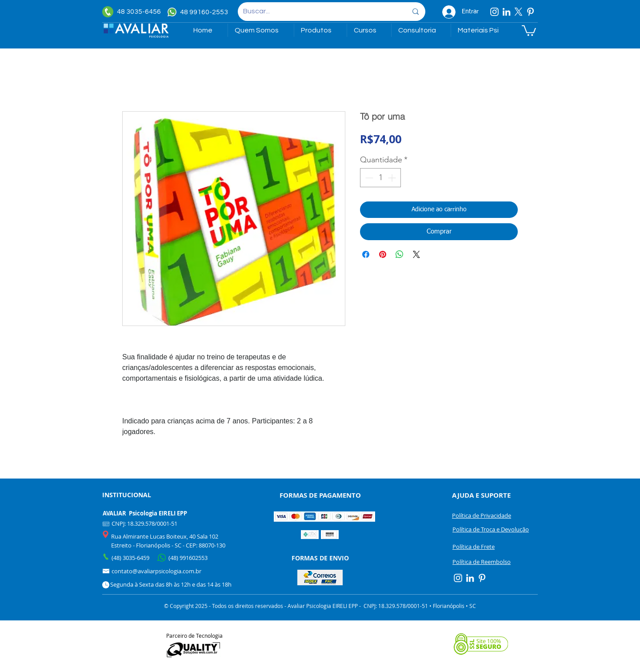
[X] (518, 12)
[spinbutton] (380, 178)
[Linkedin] (506, 12)
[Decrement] (368, 178)
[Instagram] (494, 12)
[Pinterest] (530, 12)
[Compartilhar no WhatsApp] (400, 254)
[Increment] (393, 178)
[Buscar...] (318, 12)
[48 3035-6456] (134, 12)
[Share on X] (416, 254)
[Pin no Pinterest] (383, 254)
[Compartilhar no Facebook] (366, 254)
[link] (529, 30)
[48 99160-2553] (199, 12)
